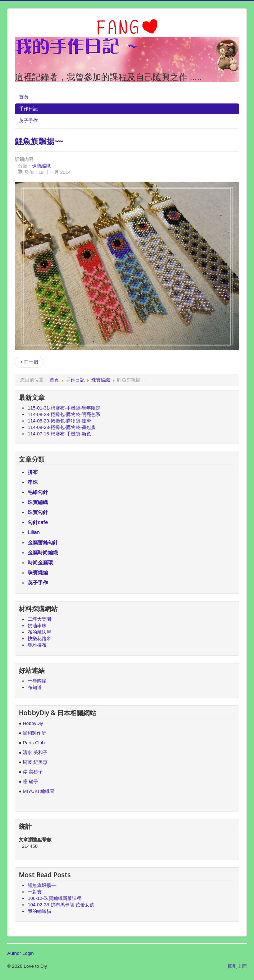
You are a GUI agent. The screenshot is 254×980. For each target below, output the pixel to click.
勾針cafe (38, 522)
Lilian (34, 532)
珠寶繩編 (38, 572)
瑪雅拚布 (37, 645)
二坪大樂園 (39, 619)
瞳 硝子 (30, 782)
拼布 (33, 472)
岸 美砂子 (33, 772)
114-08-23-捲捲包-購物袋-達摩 (59, 421)
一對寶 (35, 892)
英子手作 (28, 121)
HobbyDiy (33, 723)
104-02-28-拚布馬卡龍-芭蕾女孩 (61, 905)
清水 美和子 (35, 752)
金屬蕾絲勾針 (43, 542)
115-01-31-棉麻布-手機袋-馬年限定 (64, 408)
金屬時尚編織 (43, 552)
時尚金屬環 (40, 562)
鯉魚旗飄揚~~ (39, 141)
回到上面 (237, 966)
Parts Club (34, 743)
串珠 (33, 482)
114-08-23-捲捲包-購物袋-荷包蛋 (62, 427)
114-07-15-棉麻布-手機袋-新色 (59, 434)
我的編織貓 (39, 911)
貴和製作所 (34, 733)
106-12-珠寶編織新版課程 (55, 898)
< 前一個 (29, 362)
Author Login (21, 953)
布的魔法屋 (39, 632)
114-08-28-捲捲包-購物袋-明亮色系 (64, 414)
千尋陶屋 (37, 681)
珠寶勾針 (38, 512)
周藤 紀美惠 (35, 762)
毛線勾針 (38, 492)
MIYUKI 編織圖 (38, 791)
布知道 (35, 687)
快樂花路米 (39, 639)
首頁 (24, 97)
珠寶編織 (41, 166)
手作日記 (28, 109)
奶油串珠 (37, 626)
